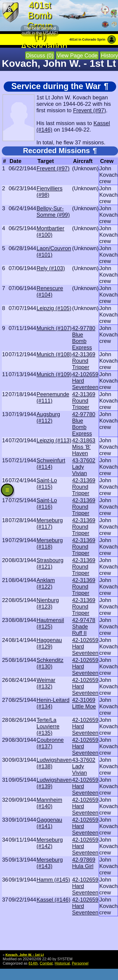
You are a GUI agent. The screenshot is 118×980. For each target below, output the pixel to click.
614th (33, 963)
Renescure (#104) (50, 291)
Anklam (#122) (46, 583)
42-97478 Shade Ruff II (84, 626)
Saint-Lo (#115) (47, 483)
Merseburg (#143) (50, 863)
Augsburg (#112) (48, 417)
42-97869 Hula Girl (84, 863)
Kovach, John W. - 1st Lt (25, 955)
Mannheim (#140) (49, 803)
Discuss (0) (40, 55)
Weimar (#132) (46, 683)
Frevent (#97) (89, 110)
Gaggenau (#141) (49, 823)
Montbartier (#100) (50, 231)
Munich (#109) (54, 374)
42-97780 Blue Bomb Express (84, 338)
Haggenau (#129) (49, 643)
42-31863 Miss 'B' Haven (84, 447)
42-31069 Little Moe (84, 703)
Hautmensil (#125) (50, 623)
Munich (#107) (54, 328)
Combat (46, 963)
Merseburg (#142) (50, 843)
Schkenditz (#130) (50, 663)
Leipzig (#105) (54, 308)
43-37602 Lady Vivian (84, 467)
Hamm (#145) (53, 880)
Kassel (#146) (54, 900)
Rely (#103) (51, 268)
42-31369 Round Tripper (84, 361)
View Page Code (77, 55)
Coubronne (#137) (50, 743)
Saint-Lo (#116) (47, 503)
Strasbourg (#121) (50, 563)
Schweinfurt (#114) (51, 463)
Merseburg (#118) (50, 543)
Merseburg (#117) (50, 523)
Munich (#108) (54, 354)
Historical (62, 963)
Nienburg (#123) (48, 603)
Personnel (80, 963)
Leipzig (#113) (54, 440)
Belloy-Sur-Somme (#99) (53, 211)
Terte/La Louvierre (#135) (48, 726)
